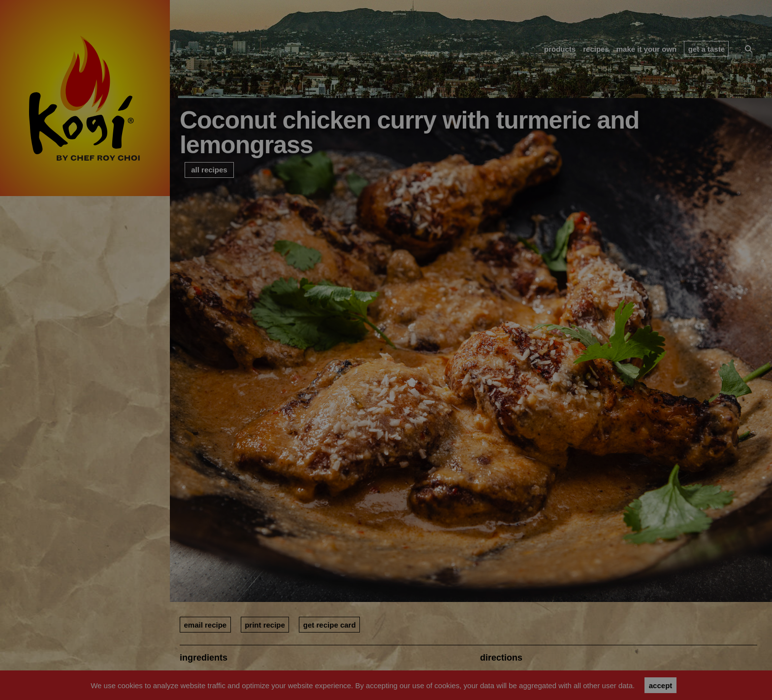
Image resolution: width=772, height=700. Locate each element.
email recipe (205, 625)
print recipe (265, 625)
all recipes (209, 170)
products (560, 49)
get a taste (707, 49)
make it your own (647, 49)
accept (661, 685)
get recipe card (330, 625)
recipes (596, 49)
